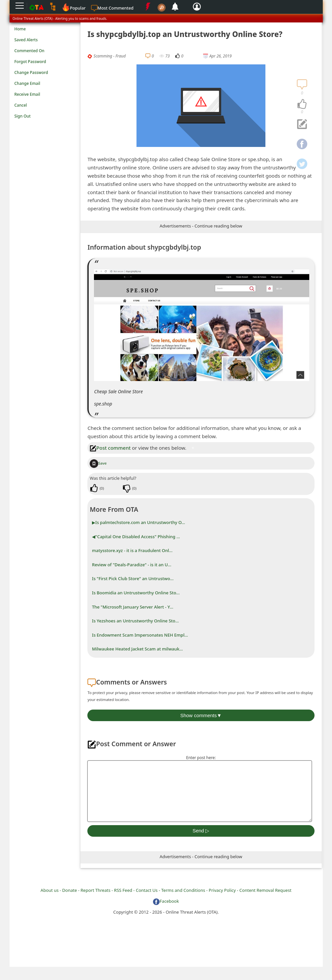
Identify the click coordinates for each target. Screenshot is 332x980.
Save (98, 463)
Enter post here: (201, 758)
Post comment (110, 448)
